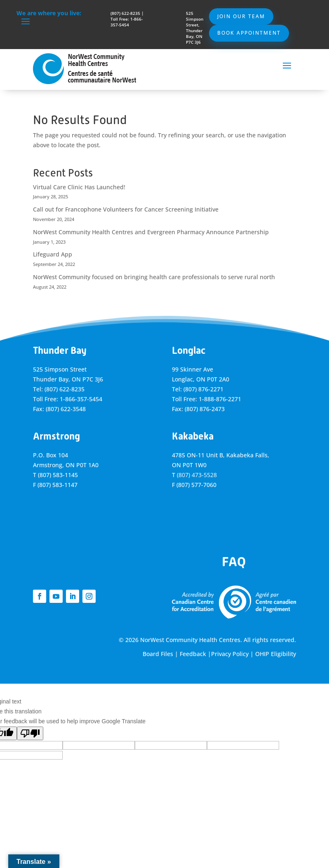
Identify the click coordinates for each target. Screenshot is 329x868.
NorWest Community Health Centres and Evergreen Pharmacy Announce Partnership (151, 232)
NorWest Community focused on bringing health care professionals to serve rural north (154, 277)
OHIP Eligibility (276, 654)
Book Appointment (249, 33)
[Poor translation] (30, 733)
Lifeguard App (53, 254)
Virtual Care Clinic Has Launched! (79, 187)
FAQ (234, 562)
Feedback (193, 654)
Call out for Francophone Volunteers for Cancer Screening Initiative (126, 209)
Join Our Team (241, 16)
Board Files (158, 654)
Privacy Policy (230, 654)
